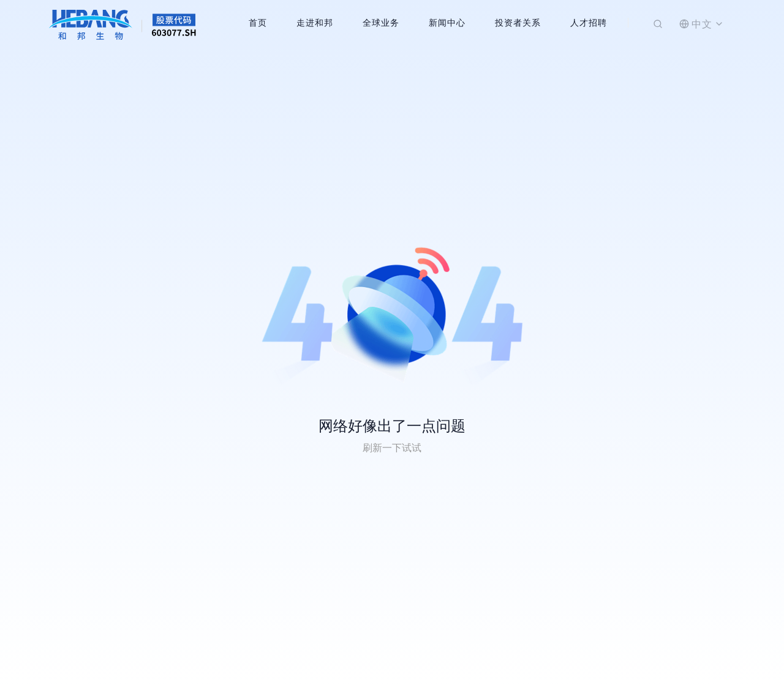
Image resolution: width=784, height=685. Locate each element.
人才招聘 (589, 22)
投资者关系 (518, 22)
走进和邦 (315, 22)
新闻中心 (447, 22)
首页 (258, 22)
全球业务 (381, 22)
